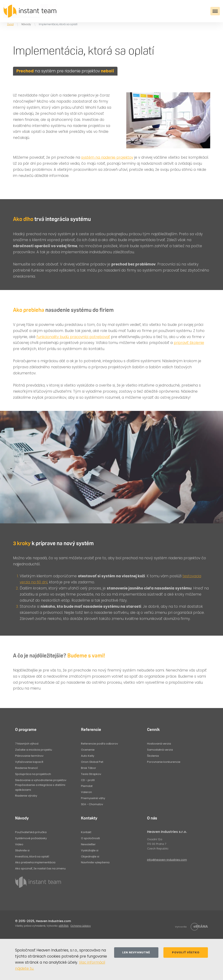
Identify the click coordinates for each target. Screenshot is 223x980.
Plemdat (87, 786)
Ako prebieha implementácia (35, 862)
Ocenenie (88, 750)
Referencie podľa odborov (99, 744)
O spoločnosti (90, 838)
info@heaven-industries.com (167, 860)
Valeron (86, 792)
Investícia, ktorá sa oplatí (32, 857)
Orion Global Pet (92, 762)
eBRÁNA (64, 926)
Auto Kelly (88, 756)
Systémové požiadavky (31, 838)
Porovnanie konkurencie (164, 762)
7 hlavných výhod (27, 744)
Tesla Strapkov (91, 774)
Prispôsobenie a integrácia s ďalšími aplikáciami (40, 787)
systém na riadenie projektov (107, 157)
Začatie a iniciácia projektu (34, 750)
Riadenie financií (26, 768)
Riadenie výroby (26, 796)
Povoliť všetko (186, 952)
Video (19, 844)
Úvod (10, 24)
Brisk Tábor (89, 768)
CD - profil (88, 780)
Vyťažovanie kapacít (29, 762)
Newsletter (88, 844)
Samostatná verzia (160, 750)
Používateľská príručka (31, 832)
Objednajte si (90, 857)
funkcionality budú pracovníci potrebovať (73, 337)
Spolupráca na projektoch (33, 774)
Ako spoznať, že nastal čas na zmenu (40, 868)
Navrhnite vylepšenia (95, 862)
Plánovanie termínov (29, 756)
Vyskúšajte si (90, 850)
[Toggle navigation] (215, 11)
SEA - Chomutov (92, 804)
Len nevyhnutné (136, 952)
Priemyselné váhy (93, 798)
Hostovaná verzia (159, 744)
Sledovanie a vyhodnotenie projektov (41, 780)
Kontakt (86, 832)
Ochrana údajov (81, 926)
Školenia (153, 756)
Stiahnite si (22, 850)
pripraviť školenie (189, 343)
